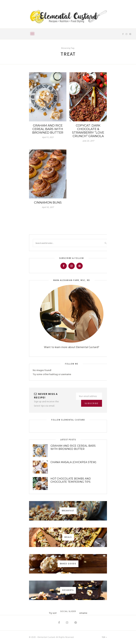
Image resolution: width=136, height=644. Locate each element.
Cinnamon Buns (48, 202)
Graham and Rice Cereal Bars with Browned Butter (48, 129)
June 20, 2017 (88, 141)
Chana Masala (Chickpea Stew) (73, 462)
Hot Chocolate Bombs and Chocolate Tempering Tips (71, 480)
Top (104, 637)
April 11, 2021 (48, 137)
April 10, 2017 (48, 207)
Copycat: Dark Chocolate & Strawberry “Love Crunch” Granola (88, 131)
